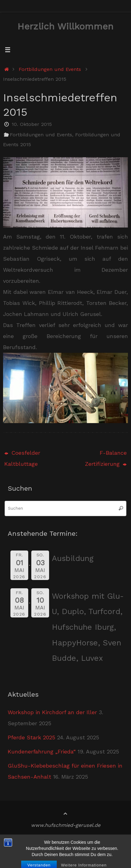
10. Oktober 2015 (32, 124)
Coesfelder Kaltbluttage (22, 458)
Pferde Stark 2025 (31, 737)
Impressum (55, 840)
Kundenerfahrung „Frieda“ (42, 751)
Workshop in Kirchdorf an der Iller (52, 712)
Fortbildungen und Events (50, 69)
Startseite (21, 840)
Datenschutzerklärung (37, 850)
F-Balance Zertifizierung (106, 458)
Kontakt (81, 850)
